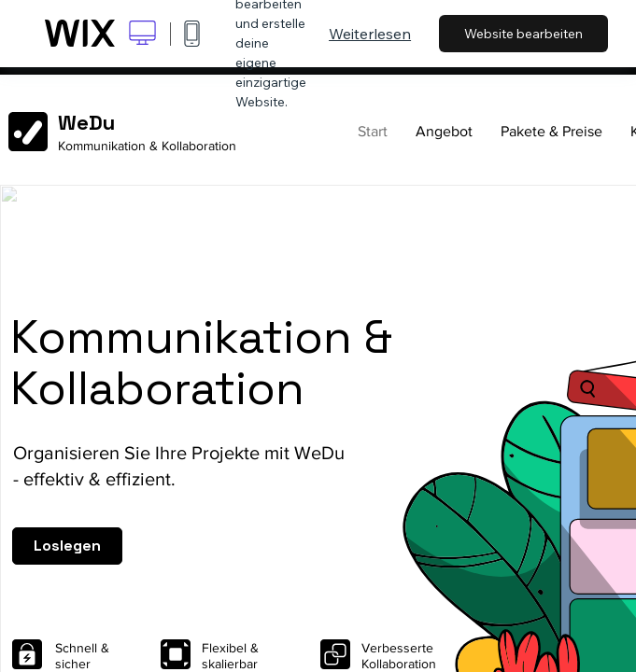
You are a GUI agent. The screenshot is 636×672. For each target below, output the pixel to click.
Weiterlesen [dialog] (370, 34)
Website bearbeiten (523, 34)
